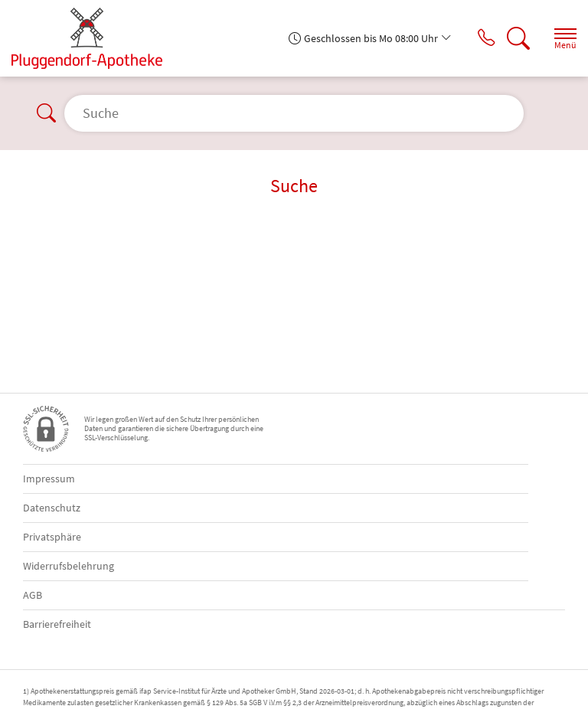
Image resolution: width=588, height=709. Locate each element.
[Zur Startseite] (93, 38)
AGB (33, 595)
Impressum (49, 479)
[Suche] (515, 38)
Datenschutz (52, 508)
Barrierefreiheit (57, 624)
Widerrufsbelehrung (69, 566)
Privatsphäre (52, 537)
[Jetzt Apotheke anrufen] (480, 38)
